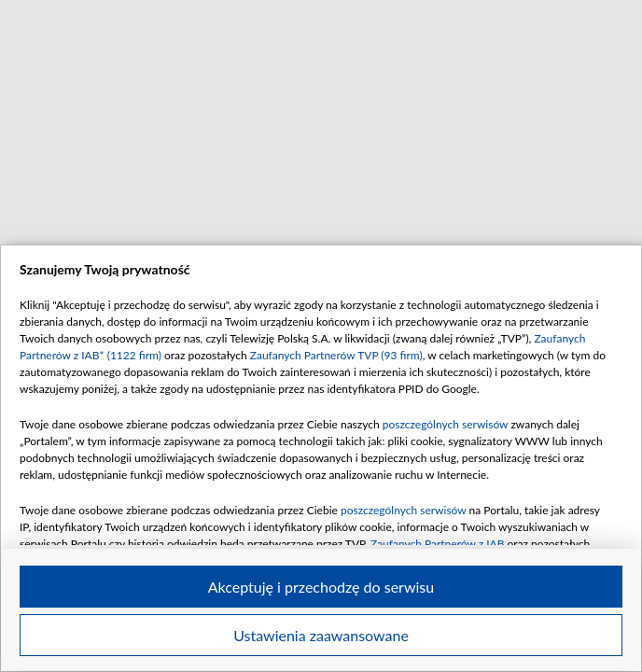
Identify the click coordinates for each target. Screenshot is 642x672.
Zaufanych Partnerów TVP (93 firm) (336, 355)
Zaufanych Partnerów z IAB (438, 544)
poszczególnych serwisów (446, 424)
